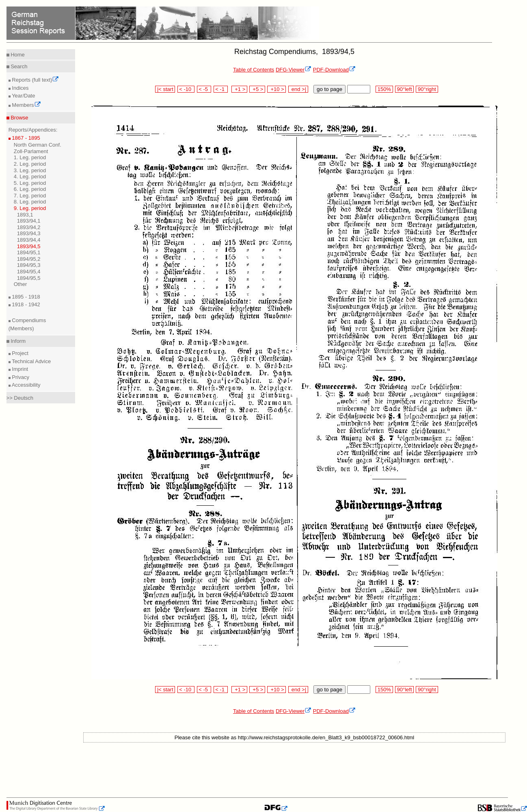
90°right (427, 89)
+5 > (257, 89)
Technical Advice (31, 361)
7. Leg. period (30, 196)
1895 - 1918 (25, 297)
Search (18, 66)
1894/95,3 (29, 265)
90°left (404, 89)
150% (384, 89)
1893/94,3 (29, 233)
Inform (17, 341)
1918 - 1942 (25, 304)
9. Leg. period (30, 208)
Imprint (19, 369)
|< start (165, 89)
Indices (20, 88)
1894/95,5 (29, 278)
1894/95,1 (29, 252)
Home (17, 55)
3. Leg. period (30, 170)
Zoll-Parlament (31, 151)
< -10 (186, 89)
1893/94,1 (29, 221)
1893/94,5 (29, 246)
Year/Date (23, 96)
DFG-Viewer (294, 70)
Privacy (20, 377)
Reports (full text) (35, 80)
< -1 (221, 89)
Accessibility (26, 385)
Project (19, 353)
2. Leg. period (30, 164)
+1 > (239, 89)
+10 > (276, 89)
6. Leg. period (30, 189)
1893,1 (25, 215)
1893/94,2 (29, 227)
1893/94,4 (29, 240)
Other (21, 284)
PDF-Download (334, 70)
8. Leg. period (30, 202)
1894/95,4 (29, 272)
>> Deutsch (20, 398)
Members (26, 105)
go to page (329, 89)
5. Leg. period (30, 183)
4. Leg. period (30, 176)
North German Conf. (38, 145)
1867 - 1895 (25, 138)
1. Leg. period (30, 157)
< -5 (204, 89)
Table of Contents (254, 70)
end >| (298, 89)
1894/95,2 (29, 259)
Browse (19, 118)
